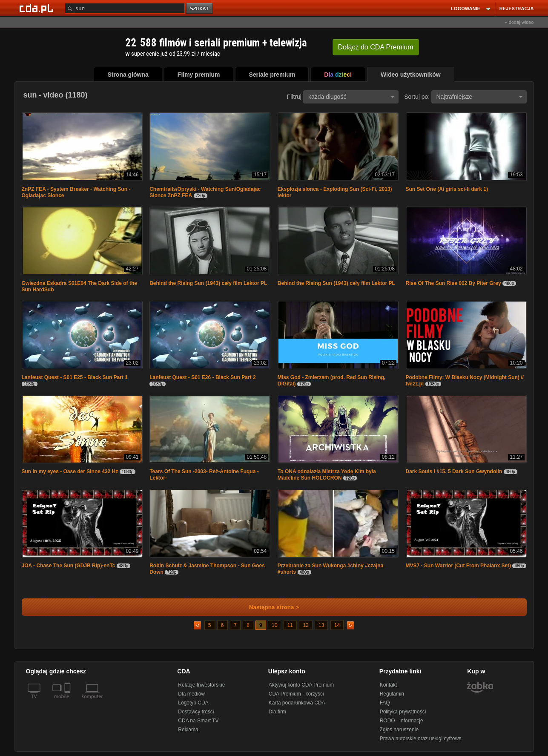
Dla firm (277, 712)
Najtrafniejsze (479, 97)
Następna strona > (268, 607)
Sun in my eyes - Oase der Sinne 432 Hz (70, 471)
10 (274, 625)
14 (337, 625)
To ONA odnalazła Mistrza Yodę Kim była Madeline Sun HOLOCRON (327, 475)
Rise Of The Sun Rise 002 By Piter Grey (453, 283)
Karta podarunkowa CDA (297, 703)
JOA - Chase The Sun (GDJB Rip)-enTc (69, 566)
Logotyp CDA (193, 703)
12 (306, 625)
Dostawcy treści (196, 712)
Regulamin (392, 694)
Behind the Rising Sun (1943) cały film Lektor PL (208, 283)
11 (290, 625)
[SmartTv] (68, 701)
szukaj (200, 9)
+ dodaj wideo (519, 22)
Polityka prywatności (403, 712)
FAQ (385, 703)
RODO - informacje (402, 721)
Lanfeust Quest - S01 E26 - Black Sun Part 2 (202, 377)
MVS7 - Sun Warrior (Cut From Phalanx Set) (459, 566)
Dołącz (376, 47)
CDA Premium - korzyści (296, 694)
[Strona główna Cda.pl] (37, 8)
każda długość (351, 97)
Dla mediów (191, 694)
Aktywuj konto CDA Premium (301, 685)
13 (321, 625)
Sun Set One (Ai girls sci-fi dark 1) (447, 189)
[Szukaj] (125, 8)
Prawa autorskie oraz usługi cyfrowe (421, 739)
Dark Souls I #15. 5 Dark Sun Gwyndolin (454, 471)
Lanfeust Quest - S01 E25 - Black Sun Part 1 (75, 377)
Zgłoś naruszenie (399, 730)
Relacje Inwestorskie (201, 685)
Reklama (188, 730)
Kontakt (389, 685)
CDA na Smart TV (198, 721)
